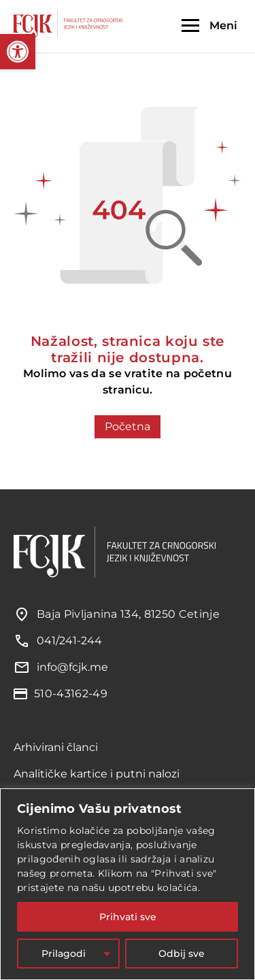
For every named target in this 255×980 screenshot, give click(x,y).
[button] (18, 52)
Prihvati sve (128, 917)
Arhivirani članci (56, 747)
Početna (128, 426)
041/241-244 (69, 641)
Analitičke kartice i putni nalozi (97, 774)
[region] (128, 884)
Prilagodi (64, 953)
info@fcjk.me (72, 667)
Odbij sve (182, 953)
